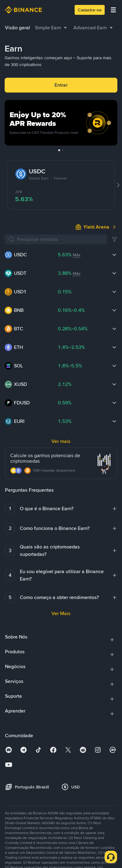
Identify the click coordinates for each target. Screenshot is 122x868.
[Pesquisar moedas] (60, 239)
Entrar (61, 85)
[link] (96, 227)
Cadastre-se (90, 10)
